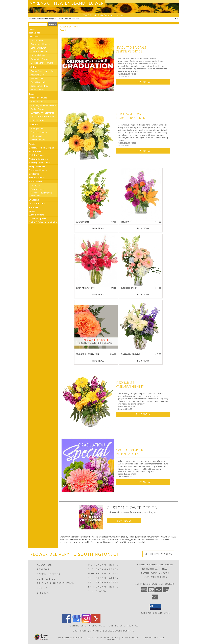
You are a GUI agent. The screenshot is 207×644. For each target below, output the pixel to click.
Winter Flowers (38, 140)
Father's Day (37, 78)
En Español (34, 200)
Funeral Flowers (38, 102)
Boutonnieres (37, 189)
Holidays (33, 67)
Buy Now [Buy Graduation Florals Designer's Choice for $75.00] (143, 82)
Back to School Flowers (42, 63)
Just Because (37, 40)
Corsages (35, 185)
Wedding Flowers (37, 155)
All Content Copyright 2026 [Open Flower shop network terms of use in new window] (75, 638)
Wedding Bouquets (38, 159)
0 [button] (176, 19)
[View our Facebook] (67, 622)
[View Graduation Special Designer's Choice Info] (88, 466)
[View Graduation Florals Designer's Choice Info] (88, 64)
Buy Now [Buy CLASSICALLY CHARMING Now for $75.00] (143, 361)
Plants (32, 144)
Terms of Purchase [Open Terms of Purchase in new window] (153, 638)
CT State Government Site (119, 631)
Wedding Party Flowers (40, 163)
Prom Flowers (35, 181)
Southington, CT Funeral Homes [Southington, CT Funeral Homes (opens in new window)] (87, 626)
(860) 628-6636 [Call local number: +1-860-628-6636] (74, 19)
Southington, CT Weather (88, 631)
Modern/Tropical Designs (41, 148)
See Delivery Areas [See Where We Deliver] (158, 554)
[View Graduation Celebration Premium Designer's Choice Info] (96, 327)
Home (32, 29)
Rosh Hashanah (38, 82)
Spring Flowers (38, 128)
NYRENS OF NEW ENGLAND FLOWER (66, 3)
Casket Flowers (38, 109)
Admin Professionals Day (43, 71)
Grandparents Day (39, 86)
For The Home (38, 120)
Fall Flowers (36, 136)
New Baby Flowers (40, 52)
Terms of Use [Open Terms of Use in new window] (112, 640)
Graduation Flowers (40, 59)
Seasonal (33, 125)
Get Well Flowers (39, 55)
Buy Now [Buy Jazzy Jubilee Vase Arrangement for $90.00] (143, 414)
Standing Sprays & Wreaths (44, 105)
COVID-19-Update (37, 218)
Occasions (34, 36)
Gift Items (34, 174)
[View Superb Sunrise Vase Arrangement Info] (96, 194)
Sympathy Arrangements (42, 113)
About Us (33, 207)
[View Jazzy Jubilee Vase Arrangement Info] (88, 398)
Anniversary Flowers (40, 44)
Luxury (32, 211)
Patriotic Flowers (37, 178)
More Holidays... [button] (38, 90)
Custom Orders (36, 215)
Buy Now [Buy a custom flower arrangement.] (124, 521)
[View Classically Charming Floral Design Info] (141, 327)
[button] (155, 607)
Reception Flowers (38, 166)
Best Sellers (34, 33)
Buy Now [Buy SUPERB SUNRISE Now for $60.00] (98, 228)
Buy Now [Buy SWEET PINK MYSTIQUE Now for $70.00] (98, 295)
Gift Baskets (35, 151)
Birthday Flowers (39, 48)
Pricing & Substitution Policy (43, 222)
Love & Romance (37, 203)
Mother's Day (37, 75)
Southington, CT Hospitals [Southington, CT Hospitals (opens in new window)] (123, 626)
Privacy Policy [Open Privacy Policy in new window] (130, 638)
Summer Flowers (39, 132)
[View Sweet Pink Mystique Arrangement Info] (96, 260)
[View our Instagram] (86, 622)
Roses (31, 94)
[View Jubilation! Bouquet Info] (141, 194)
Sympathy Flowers (38, 98)
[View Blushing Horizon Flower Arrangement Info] (141, 260)
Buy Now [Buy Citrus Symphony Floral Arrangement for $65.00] (143, 151)
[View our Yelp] (96, 622)
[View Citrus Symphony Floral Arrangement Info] (88, 132)
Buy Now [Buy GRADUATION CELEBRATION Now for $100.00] (98, 361)
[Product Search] (38, 24)
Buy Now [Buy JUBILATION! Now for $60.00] (143, 228)
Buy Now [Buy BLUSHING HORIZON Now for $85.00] (143, 295)
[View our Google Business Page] (76, 622)
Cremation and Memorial (43, 117)
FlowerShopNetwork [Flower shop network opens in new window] (105, 638)
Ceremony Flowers (38, 170)
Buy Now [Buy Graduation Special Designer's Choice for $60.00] (143, 482)
